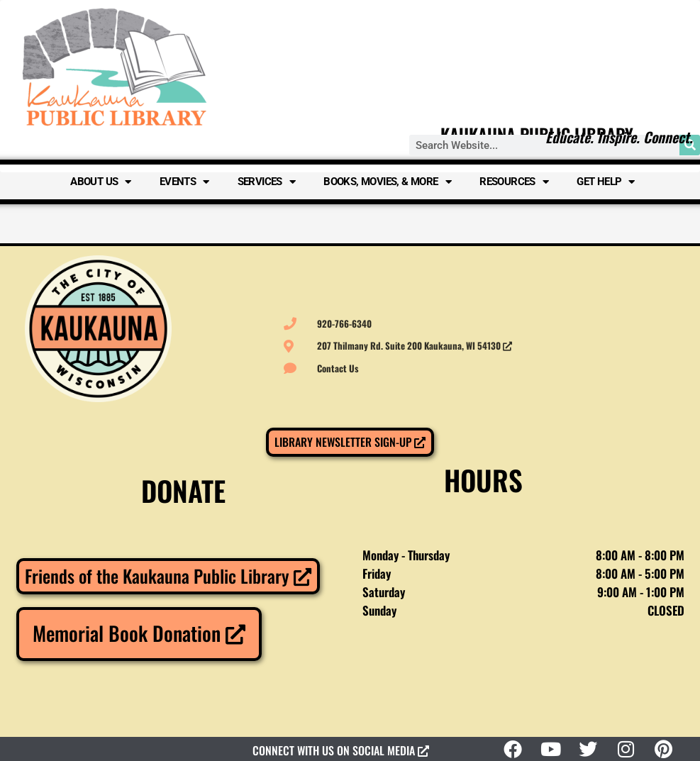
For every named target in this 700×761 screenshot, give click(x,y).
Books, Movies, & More (387, 182)
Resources (514, 182)
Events (184, 182)
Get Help (606, 182)
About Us (101, 182)
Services (267, 182)
